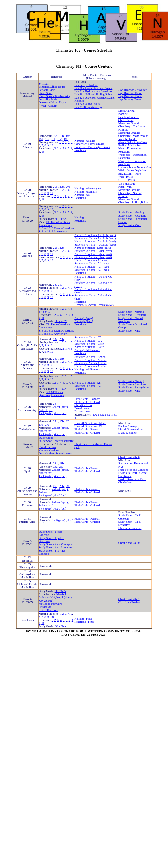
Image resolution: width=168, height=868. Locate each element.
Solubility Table (48, 99)
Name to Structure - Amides (90, 366)
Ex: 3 (110, 415)
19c (68, 136)
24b (61, 339)
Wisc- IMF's (125, 177)
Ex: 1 (96, 415)
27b (61, 421)
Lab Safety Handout (86, 85)
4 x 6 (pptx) (46, 413)
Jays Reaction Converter (133, 90)
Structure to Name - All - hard (92, 270)
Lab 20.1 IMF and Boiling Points (93, 94)
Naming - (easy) (84, 318)
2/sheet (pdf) (46, 410)
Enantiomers (82, 408)
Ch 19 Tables (126, 120)
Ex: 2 (103, 415)
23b (60, 285)
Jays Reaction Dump (130, 93)
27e (47, 425)
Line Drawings (127, 111)
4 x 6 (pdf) (61, 413)
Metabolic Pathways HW (53, 596)
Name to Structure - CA (88, 341)
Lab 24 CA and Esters (87, 104)
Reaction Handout (129, 117)
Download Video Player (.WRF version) (52, 104)
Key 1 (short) (64, 597)
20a (55, 187)
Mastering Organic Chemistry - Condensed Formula (132, 126)
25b (61, 359)
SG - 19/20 (61, 219)
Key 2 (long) (46, 601)
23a (55, 285)
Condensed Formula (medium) (92, 147)
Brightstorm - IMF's (130, 174)
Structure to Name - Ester (89, 344)
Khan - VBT (126, 187)
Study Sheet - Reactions (132, 216)
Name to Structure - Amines (90, 360)
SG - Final (61, 626)
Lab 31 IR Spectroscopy (88, 107)
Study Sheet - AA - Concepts (55, 544)
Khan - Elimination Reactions (130, 150)
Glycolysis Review (129, 602)
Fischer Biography (129, 426)
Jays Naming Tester (130, 99)
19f (53, 139)
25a (55, 359)
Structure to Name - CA (88, 337)
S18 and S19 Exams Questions (56, 228)
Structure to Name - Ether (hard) (93, 257)
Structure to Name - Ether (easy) (93, 251)
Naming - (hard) (84, 321)
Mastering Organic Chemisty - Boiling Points (133, 201)
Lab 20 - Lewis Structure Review (93, 88)
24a (55, 339)
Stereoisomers (64, 453)
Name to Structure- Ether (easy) (93, 248)
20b (61, 187)
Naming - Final (83, 619)
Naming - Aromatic (86, 192)
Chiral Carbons (83, 405)
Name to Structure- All (87, 383)
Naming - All (82, 195)
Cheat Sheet (46, 93)
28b (61, 463)
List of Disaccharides (131, 429)
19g (59, 139)
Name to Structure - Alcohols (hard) (95, 241)
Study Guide (46, 438)
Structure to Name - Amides (90, 363)
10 (52, 145)
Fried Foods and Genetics (133, 470)
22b (61, 248)
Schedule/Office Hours (52, 87)
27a (55, 421)
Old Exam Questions (58, 222)
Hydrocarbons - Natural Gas (135, 167)
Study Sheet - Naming (131, 212)
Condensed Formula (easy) (90, 144)
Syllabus (44, 84)
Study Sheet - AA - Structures (56, 547)
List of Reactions (48, 610)
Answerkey (45, 225)
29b (61, 486)
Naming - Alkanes (85, 141)
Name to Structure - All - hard (92, 267)
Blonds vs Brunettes (130, 528)
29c (68, 486)
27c (68, 421)
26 (54, 404)
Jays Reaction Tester (130, 96)
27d (41, 425)
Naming (123, 114)
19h (66, 139)
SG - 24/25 (61, 389)
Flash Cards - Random (87, 399)
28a (55, 463)
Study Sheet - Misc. (130, 225)
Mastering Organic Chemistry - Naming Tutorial (130, 193)
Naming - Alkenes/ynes (88, 188)
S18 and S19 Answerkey (53, 231)
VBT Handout (127, 184)
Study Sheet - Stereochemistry (56, 441)
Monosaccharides (49, 450)
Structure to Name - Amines (90, 357)
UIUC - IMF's (127, 180)
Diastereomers (83, 411)
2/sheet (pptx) (60, 407)
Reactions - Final (84, 622)
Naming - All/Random (87, 350)
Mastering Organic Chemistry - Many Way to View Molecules (133, 136)
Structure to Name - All (88, 386)
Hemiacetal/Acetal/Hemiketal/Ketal (95, 305)
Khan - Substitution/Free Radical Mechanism (133, 144)
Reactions (80, 150)
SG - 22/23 (61, 321)
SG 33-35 (60, 591)
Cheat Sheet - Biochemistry (54, 96)
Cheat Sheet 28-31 (129, 599)
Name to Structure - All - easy (92, 260)
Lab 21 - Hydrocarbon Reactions (93, 91)
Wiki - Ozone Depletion (132, 170)
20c (68, 187)
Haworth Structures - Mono (90, 423)
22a (55, 248)
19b (61, 136)
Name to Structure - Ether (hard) (93, 254)
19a (55, 136)
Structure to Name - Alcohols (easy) (95, 238)
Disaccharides (47, 453)
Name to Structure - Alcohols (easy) (95, 235)
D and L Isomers (128, 433)
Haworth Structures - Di (88, 426)
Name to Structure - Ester (89, 347)
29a (55, 486)
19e (47, 139)
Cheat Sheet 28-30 (129, 457)
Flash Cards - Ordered (87, 402)
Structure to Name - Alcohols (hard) (95, 245)
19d (41, 139)
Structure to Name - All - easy (92, 263)
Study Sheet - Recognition (134, 387)
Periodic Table (47, 90)
